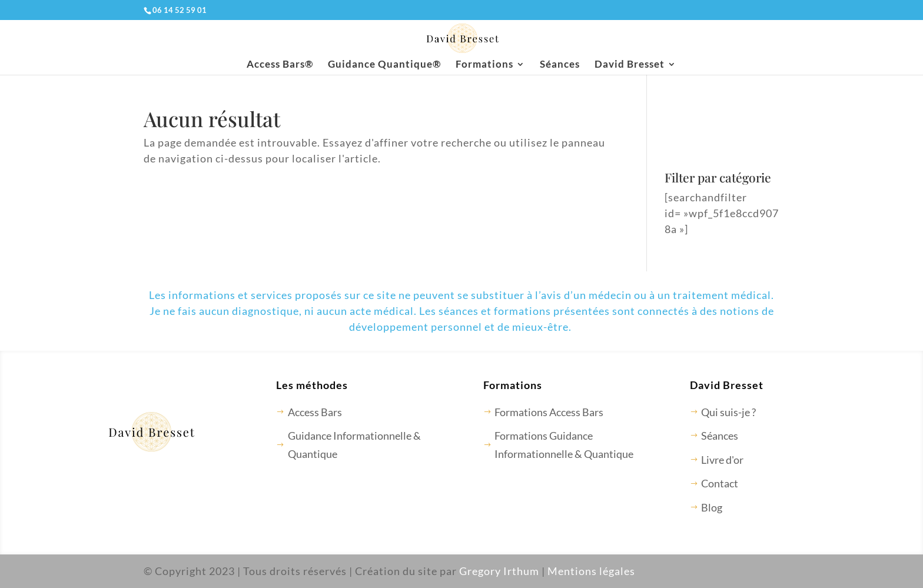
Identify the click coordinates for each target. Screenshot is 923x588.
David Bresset (630, 65)
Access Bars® (280, 65)
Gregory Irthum (499, 571)
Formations (484, 65)
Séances (560, 65)
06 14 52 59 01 (180, 10)
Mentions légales (591, 571)
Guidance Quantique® (384, 65)
